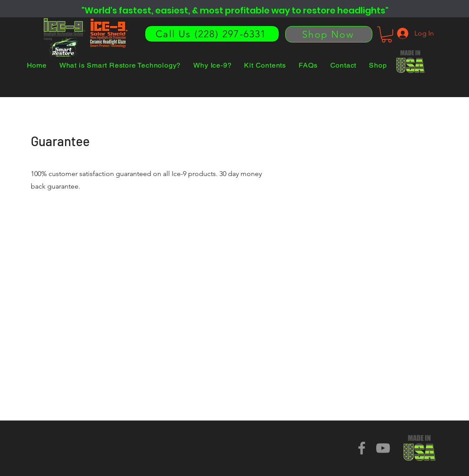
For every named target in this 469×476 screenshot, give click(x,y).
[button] (387, 34)
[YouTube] (383, 448)
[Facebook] (362, 448)
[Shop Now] (329, 34)
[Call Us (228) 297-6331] (212, 34)
